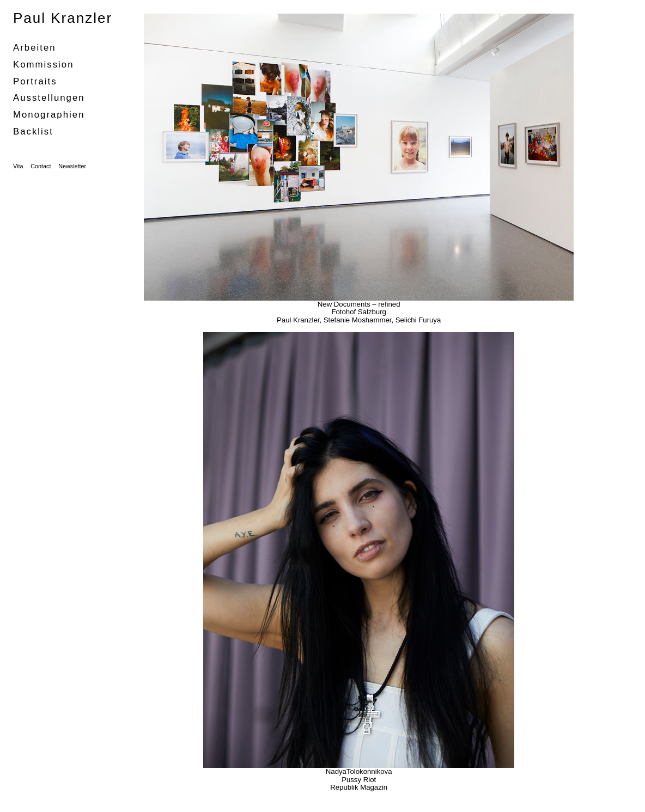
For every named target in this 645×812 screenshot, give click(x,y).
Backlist (33, 132)
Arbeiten (35, 48)
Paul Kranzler (63, 18)
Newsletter (72, 166)
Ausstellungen (49, 98)
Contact (41, 166)
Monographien (49, 115)
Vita (18, 166)
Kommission (44, 65)
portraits (35, 81)
